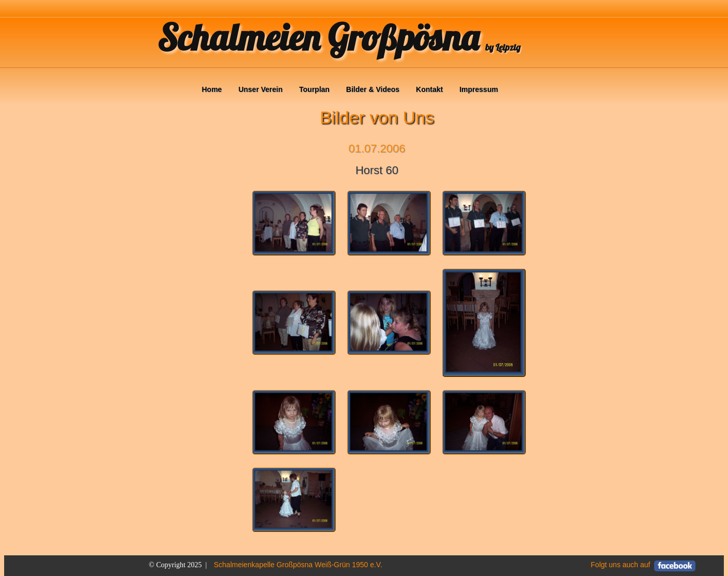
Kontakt (429, 89)
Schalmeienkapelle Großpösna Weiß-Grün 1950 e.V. (298, 565)
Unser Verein (260, 89)
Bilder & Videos (373, 89)
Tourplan (314, 89)
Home (212, 89)
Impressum (479, 89)
